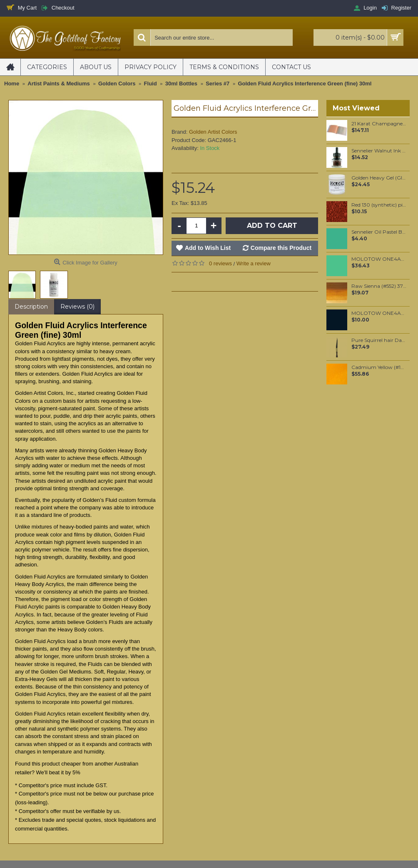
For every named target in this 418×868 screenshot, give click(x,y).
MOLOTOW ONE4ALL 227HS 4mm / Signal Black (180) (379, 313)
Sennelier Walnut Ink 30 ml (379, 151)
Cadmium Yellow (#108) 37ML (379, 367)
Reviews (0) (77, 307)
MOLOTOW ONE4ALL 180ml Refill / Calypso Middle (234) (379, 259)
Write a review (254, 263)
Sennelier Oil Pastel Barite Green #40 (379, 232)
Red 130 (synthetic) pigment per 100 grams (379, 205)
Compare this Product (281, 248)
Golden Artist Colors (213, 132)
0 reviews (220, 263)
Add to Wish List (208, 248)
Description (31, 307)
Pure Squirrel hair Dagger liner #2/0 (379, 340)
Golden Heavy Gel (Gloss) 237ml (379, 178)
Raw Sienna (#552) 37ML (379, 286)
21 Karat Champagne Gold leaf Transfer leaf (379, 124)
